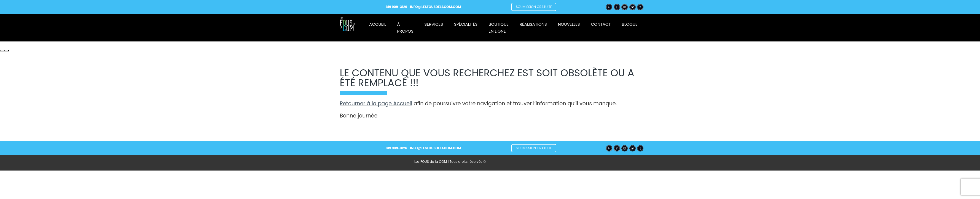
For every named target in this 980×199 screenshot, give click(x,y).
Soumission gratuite (534, 7)
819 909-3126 (397, 7)
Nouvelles (569, 24)
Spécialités (466, 24)
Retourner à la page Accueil (376, 104)
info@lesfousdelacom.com (435, 7)
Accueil (378, 24)
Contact (601, 24)
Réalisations (533, 24)
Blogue (630, 24)
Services (434, 24)
